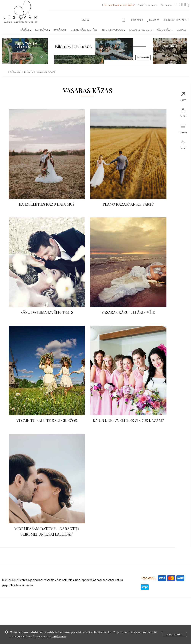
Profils (137, 20)
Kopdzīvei (43, 30)
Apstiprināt (175, 635)
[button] (183, 130)
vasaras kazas (46, 72)
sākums (15, 72)
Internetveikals (113, 30)
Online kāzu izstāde (84, 30)
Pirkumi (169, 20)
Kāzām (25, 30)
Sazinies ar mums (148, 5)
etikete (29, 72)
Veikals (182, 30)
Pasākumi (60, 30)
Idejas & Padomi (141, 30)
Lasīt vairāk (59, 636)
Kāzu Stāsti (165, 30)
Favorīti (153, 20)
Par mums (166, 5)
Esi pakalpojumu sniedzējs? (119, 5)
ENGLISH (182, 20)
